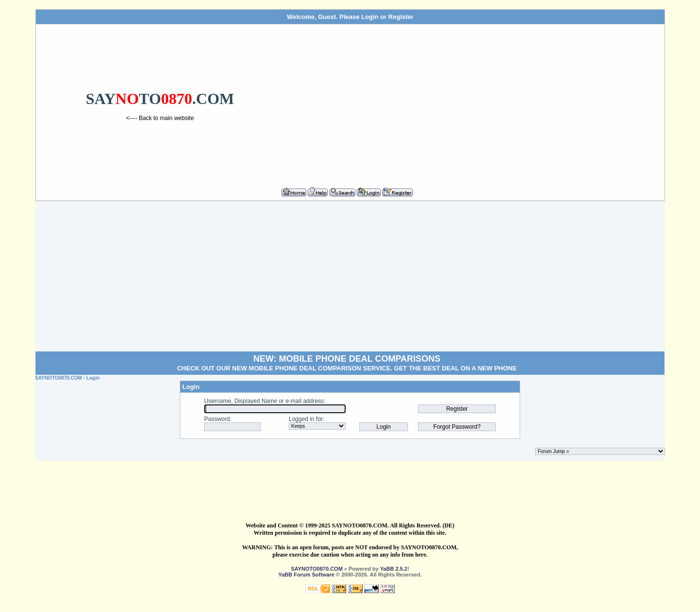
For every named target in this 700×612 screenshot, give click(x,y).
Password (217, 419)
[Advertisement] (473, 102)
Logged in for (306, 419)
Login (370, 17)
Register (401, 17)
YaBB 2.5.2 (394, 569)
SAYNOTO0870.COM (59, 378)
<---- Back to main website (160, 118)
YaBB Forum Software (306, 575)
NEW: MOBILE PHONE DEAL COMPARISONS (347, 359)
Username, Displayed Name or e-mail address (264, 401)
